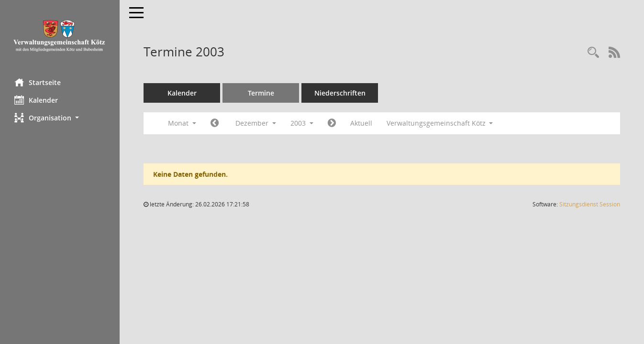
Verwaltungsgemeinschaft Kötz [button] (440, 123)
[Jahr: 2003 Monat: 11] (215, 123)
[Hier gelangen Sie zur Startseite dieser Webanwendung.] (60, 36)
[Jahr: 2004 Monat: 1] (332, 123)
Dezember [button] (256, 123)
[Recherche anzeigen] (593, 53)
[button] (60, 118)
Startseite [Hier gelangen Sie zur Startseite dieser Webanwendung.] (38, 82)
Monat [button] (182, 123)
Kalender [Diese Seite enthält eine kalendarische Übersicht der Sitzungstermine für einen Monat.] (36, 100)
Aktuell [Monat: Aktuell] (361, 123)
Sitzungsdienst (590, 204)
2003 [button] (302, 123)
